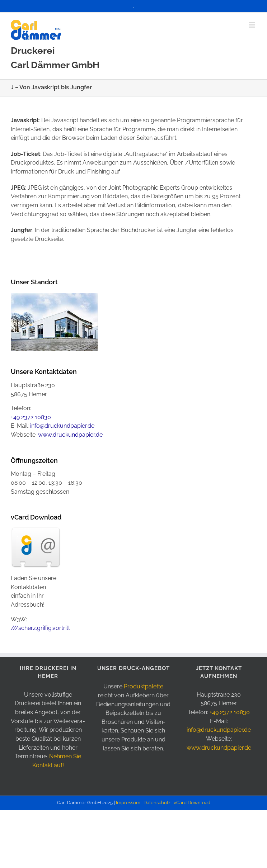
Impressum (128, 803)
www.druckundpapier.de (70, 435)
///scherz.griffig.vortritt (40, 628)
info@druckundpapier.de (62, 426)
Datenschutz (157, 803)
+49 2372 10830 (31, 417)
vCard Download (192, 803)
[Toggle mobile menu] (252, 25)
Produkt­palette (144, 686)
